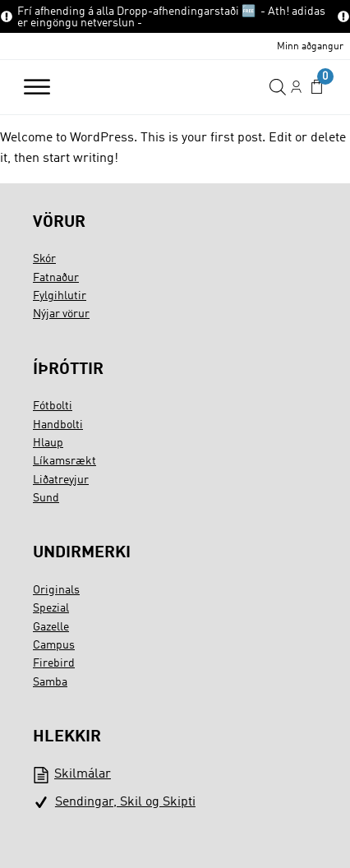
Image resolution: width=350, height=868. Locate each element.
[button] (317, 87)
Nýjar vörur (61, 314)
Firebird (54, 663)
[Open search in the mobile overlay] (278, 88)
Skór (44, 259)
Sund (46, 498)
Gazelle (51, 627)
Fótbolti (53, 406)
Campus (54, 645)
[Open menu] (37, 87)
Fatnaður (56, 278)
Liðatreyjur (61, 480)
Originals (56, 590)
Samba (50, 682)
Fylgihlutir (60, 296)
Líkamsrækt (64, 461)
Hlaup (48, 443)
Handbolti (58, 425)
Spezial (51, 608)
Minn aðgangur (310, 47)
